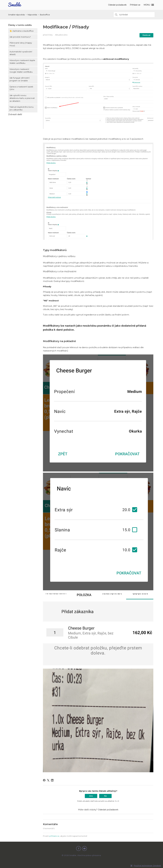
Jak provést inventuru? (20, 37)
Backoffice (45, 15)
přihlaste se (54, 836)
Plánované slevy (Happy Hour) (21, 44)
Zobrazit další (15, 114)
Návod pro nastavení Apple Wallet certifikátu (22, 62)
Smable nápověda (16, 15)
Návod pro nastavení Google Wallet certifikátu (21, 71)
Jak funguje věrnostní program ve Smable (19, 79)
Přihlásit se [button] (136, 5)
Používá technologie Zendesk (147, 866)
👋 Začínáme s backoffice (22, 31)
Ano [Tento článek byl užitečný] (91, 796)
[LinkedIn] (52, 780)
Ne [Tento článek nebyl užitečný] (105, 796)
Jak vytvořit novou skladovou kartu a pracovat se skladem (22, 98)
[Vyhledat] (134, 15)
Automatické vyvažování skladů (21, 53)
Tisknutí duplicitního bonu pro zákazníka (22, 108)
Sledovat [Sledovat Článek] (146, 35)
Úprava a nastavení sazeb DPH (21, 88)
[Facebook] (44, 780)
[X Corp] (48, 780)
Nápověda (32, 15)
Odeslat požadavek (118, 5)
